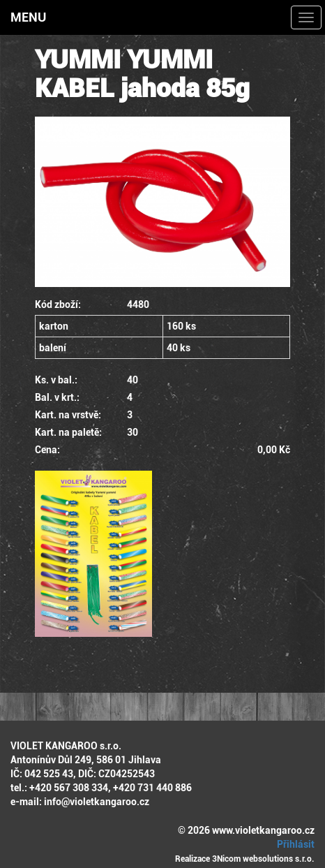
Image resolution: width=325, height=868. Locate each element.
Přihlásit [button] (294, 844)
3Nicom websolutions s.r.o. (263, 859)
